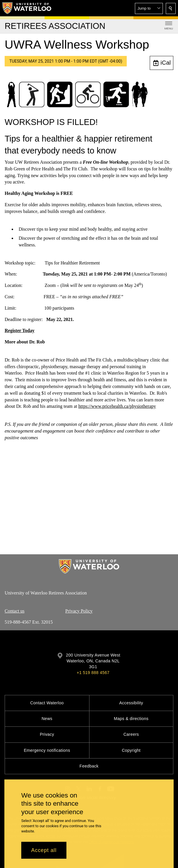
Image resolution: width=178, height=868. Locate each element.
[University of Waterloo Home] (27, 8)
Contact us (15, 611)
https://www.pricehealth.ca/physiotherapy (117, 406)
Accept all (44, 850)
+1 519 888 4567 (93, 673)
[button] (149, 8)
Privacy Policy (79, 611)
